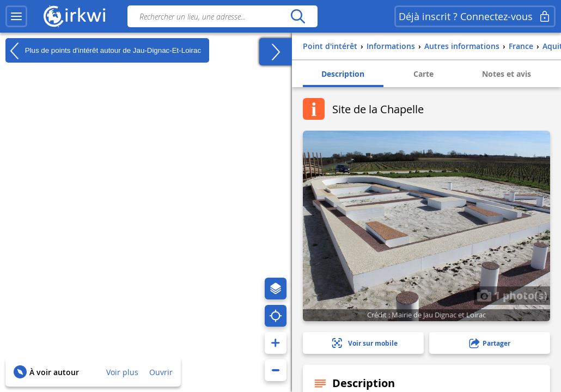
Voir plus (122, 372)
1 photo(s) (512, 295)
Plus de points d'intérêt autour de (103, 51)
